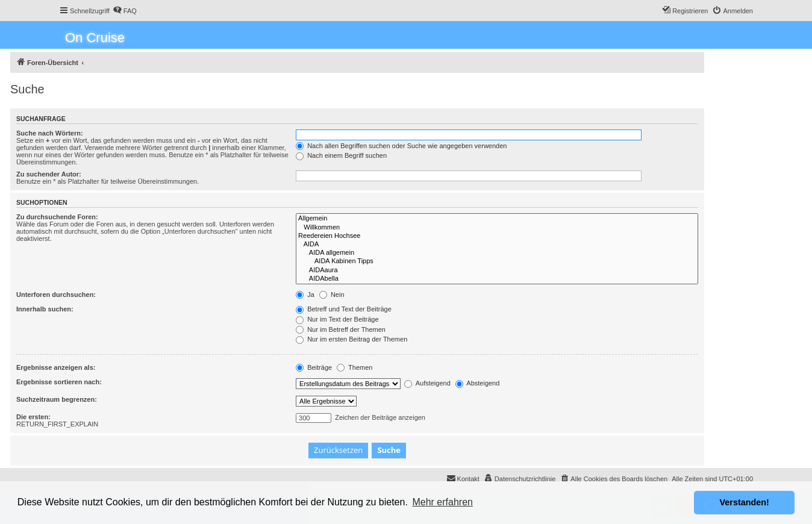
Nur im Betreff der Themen (341, 329)
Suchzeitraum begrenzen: (57, 399)
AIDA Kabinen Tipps (497, 261)
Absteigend (478, 383)
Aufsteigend (427, 383)
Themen (354, 367)
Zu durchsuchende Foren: (57, 217)
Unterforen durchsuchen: (56, 295)
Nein (332, 295)
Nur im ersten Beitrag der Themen (351, 339)
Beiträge (314, 367)
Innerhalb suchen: (45, 309)
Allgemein (497, 219)
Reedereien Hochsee (497, 236)
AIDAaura (497, 270)
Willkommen (497, 228)
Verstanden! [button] (745, 502)
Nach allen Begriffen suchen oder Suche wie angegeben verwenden (401, 146)
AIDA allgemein (497, 253)
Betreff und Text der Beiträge (344, 309)
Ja (305, 295)
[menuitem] (125, 11)
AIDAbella (497, 279)
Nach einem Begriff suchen (341, 155)
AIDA (497, 245)
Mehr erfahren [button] (442, 502)
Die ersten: (33, 417)
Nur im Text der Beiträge (337, 319)
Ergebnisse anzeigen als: (56, 367)
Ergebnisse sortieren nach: (59, 382)
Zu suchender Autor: (49, 174)
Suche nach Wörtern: (50, 133)
